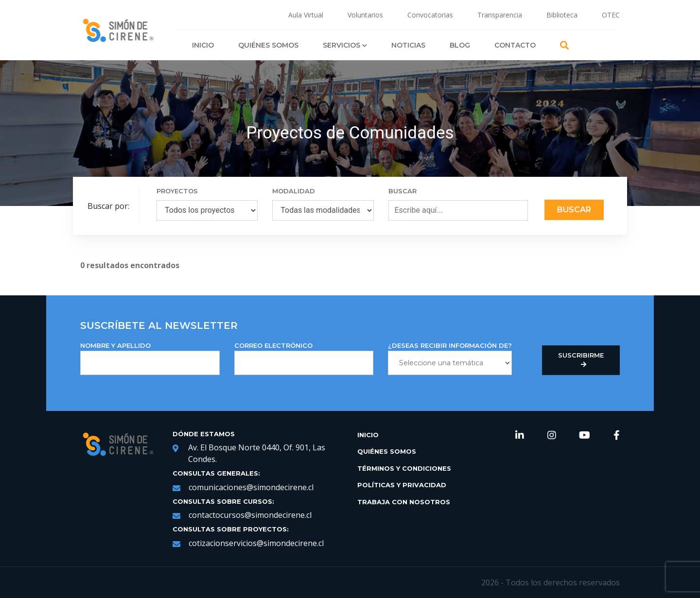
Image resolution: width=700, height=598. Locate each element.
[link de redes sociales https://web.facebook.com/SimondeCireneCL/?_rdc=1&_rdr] (617, 436)
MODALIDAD (294, 191)
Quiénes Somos (268, 45)
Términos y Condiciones (404, 468)
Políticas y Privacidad (402, 485)
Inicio (203, 45)
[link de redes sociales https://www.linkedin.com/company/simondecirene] (520, 436)
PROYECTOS (177, 191)
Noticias (408, 45)
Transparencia (500, 15)
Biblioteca (562, 15)
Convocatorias (430, 15)
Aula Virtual (306, 15)
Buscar (574, 210)
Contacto (515, 45)
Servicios (345, 45)
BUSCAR (402, 191)
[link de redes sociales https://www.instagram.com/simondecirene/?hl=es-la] (552, 436)
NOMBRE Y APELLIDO (150, 358)
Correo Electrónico (304, 358)
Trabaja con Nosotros (404, 502)
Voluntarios (365, 15)
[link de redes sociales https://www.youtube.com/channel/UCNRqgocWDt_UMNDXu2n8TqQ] (585, 436)
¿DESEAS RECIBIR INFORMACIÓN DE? (450, 358)
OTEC (611, 15)
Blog (460, 45)
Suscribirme (581, 360)
